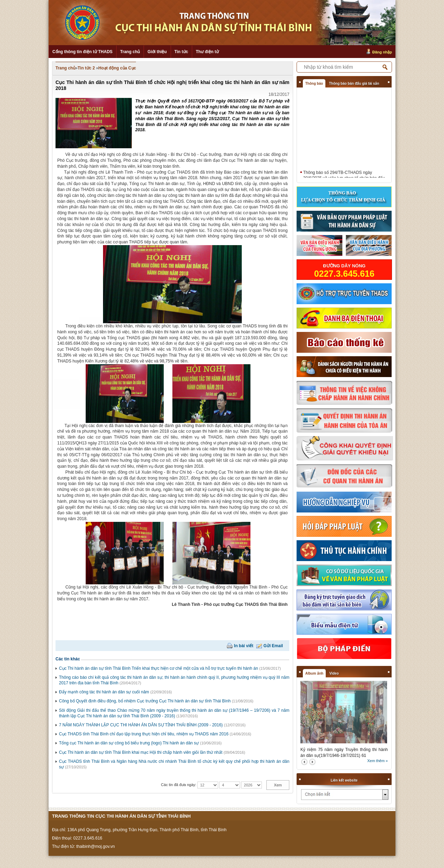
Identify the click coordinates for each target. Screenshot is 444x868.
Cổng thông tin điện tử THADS (82, 52)
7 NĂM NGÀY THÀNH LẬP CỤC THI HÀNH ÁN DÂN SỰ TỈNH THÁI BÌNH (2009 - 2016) (141, 725)
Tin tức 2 (86, 68)
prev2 (304, 762)
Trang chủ (130, 52)
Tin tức (181, 52)
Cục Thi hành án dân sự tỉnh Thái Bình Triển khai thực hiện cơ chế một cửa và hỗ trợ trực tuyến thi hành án (159, 668)
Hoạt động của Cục (117, 68)
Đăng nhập (382, 52)
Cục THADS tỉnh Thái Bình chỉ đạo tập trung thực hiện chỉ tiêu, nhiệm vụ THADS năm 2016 (144, 734)
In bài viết (244, 646)
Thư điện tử (207, 52)
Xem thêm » (378, 761)
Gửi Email (273, 646)
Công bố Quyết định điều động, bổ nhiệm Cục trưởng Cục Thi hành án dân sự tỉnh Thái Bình (145, 701)
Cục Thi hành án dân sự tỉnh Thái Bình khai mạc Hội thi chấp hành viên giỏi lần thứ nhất (141, 752)
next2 (312, 762)
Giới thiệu (157, 52)
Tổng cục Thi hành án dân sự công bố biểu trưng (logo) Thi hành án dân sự (129, 743)
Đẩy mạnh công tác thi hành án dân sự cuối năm (104, 692)
